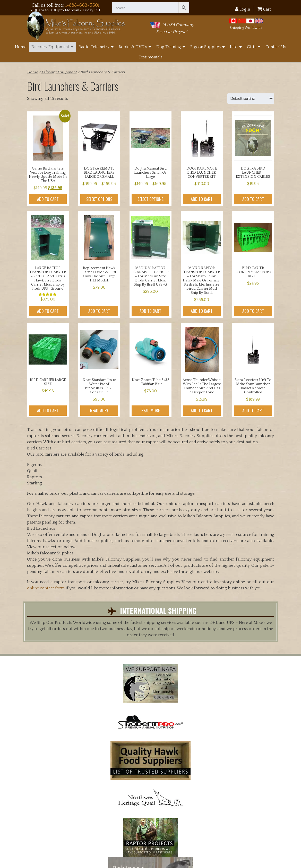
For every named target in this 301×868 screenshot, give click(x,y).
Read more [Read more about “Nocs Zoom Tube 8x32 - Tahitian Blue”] (150, 411)
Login (242, 9)
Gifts (254, 47)
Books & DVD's (135, 47)
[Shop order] (251, 99)
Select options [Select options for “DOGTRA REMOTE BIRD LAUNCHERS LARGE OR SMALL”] (99, 199)
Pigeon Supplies (208, 47)
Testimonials (150, 57)
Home (21, 47)
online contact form (46, 588)
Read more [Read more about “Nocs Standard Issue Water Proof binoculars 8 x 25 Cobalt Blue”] (99, 411)
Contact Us (276, 47)
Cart (264, 9)
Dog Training (171, 47)
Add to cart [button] (48, 199)
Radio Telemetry (96, 47)
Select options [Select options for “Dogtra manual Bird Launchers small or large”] (150, 199)
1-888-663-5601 (82, 5)
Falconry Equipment (52, 47)
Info (236, 47)
